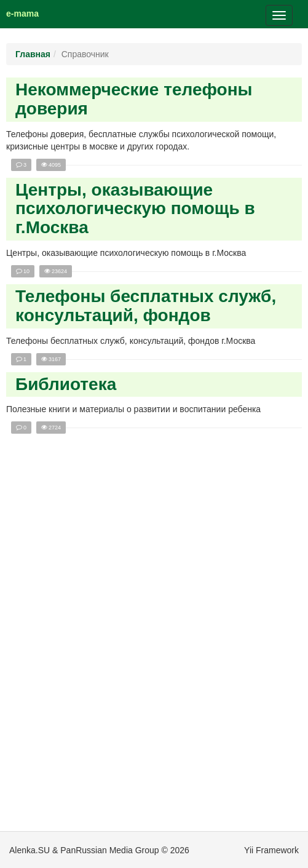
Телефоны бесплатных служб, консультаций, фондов (146, 306)
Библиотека (66, 384)
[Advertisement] (156, 643)
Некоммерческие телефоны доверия (134, 99)
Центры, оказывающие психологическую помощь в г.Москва (135, 209)
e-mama (22, 14)
